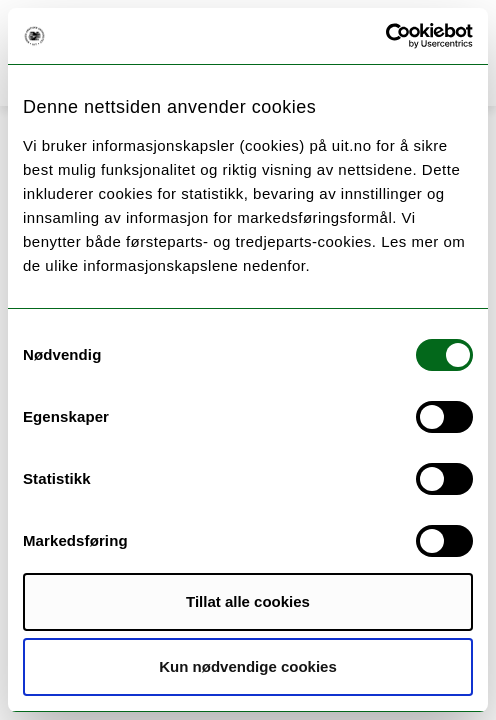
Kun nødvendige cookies (248, 666)
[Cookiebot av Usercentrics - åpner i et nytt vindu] (385, 36)
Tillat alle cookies (248, 601)
